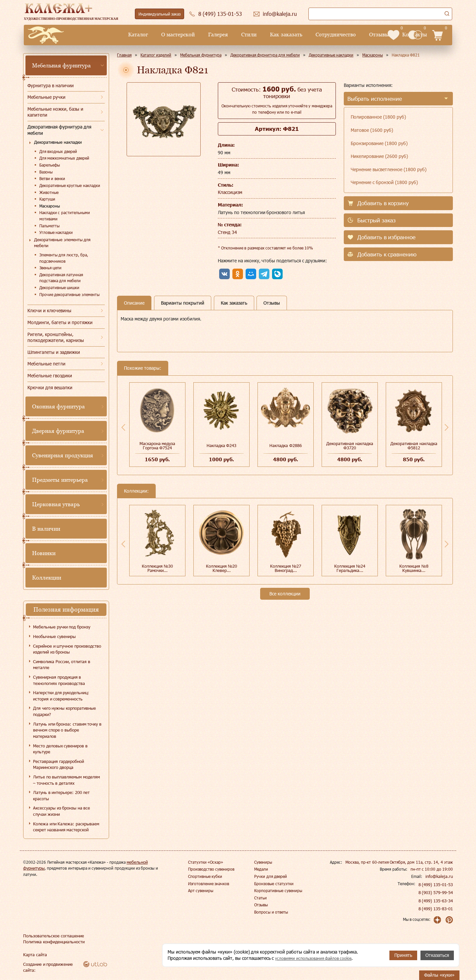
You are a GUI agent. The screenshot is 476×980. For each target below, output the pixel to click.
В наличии (46, 529)
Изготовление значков (209, 884)
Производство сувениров (211, 869)
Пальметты (49, 226)
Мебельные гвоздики (50, 376)
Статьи (260, 898)
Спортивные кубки (205, 876)
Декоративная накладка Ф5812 (414, 446)
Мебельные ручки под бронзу (62, 627)
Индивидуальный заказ (159, 14)
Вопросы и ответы (271, 912)
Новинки (44, 553)
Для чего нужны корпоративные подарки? (64, 711)
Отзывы (332, 35)
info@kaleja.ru (440, 876)
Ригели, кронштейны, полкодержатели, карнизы (56, 337)
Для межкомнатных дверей (64, 158)
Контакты (368, 35)
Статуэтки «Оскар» (206, 862)
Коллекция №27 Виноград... (286, 568)
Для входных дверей (58, 151)
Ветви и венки (52, 178)
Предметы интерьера (60, 480)
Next (447, 427)
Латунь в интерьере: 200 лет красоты (61, 795)
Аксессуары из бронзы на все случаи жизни (61, 811)
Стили (202, 35)
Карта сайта (34, 955)
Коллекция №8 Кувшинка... (414, 568)
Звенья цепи (50, 268)
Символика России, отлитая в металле (62, 665)
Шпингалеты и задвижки (54, 352)
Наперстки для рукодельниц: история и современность (61, 696)
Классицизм (230, 192)
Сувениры (263, 862)
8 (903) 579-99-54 (436, 892)
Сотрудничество (289, 35)
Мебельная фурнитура (61, 65)
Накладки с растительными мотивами (65, 216)
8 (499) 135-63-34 (436, 901)
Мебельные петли (46, 364)
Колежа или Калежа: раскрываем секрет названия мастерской (66, 827)
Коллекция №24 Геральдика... (350, 568)
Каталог (91, 35)
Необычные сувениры (54, 636)
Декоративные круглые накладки (70, 185)
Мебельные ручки (46, 97)
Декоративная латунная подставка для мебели (61, 278)
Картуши (47, 199)
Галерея (171, 35)
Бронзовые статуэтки (274, 884)
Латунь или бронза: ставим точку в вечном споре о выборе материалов (67, 730)
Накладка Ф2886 (286, 445)
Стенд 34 (227, 232)
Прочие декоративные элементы (69, 294)
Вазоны (46, 172)
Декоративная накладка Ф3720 (350, 446)
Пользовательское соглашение (51, 936)
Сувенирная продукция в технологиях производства (59, 680)
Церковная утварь (56, 504)
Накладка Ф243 (222, 445)
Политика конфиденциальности (53, 942)
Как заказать (239, 35)
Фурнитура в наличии (51, 85)
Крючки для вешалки (50, 387)
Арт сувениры (201, 890)
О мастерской (131, 35)
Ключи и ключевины (49, 310)
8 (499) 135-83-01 (436, 909)
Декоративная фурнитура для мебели (59, 130)
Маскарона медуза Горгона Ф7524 (158, 446)
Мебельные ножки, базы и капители (55, 112)
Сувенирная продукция (62, 455)
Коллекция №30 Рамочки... (158, 568)
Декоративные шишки (59, 287)
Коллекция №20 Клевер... (222, 568)
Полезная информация (66, 609)
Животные (49, 192)
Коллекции (47, 578)
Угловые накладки (56, 232)
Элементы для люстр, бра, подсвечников (64, 258)
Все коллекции (285, 594)
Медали (261, 869)
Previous (123, 427)
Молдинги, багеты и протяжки (60, 322)
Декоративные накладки (58, 142)
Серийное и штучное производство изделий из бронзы (67, 649)
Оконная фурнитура (59, 406)
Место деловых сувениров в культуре (60, 749)
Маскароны (50, 206)
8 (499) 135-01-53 (436, 885)
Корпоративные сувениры (278, 890)
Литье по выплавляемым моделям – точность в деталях (66, 780)
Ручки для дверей (271, 876)
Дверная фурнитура (58, 431)
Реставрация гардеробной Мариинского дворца (59, 764)
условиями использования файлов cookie (319, 958)
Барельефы (50, 165)
